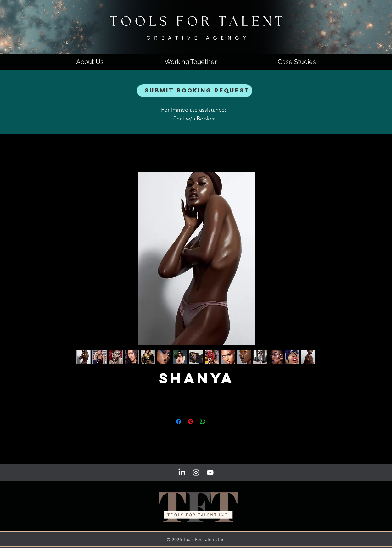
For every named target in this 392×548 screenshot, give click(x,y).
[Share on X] (215, 422)
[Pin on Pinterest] (191, 422)
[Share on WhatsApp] (203, 422)
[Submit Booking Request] (195, 91)
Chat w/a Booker (194, 119)
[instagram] (196, 473)
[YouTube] (210, 473)
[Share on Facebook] (179, 422)
